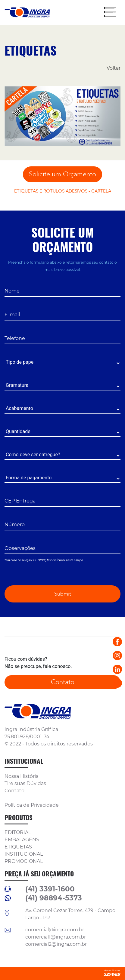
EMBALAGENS (22, 840)
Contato (63, 682)
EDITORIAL (18, 832)
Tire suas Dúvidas (25, 783)
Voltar (114, 68)
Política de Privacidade (32, 805)
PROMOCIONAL (24, 861)
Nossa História (22, 776)
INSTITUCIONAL (24, 854)
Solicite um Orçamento (63, 174)
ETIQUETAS (18, 847)
